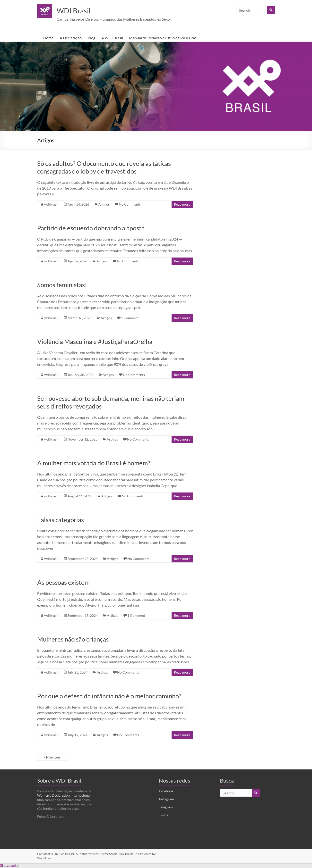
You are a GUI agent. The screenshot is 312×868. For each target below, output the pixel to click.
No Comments (130, 204)
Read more (182, 204)
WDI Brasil (77, 10)
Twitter (164, 815)
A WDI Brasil (112, 38)
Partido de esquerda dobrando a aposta (91, 228)
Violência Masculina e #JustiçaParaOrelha (95, 342)
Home (48, 38)
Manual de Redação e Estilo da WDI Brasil (164, 38)
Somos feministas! (62, 285)
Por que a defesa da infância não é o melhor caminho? (109, 696)
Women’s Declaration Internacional (64, 796)
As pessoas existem (63, 583)
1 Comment (130, 318)
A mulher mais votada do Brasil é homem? (94, 463)
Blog (91, 38)
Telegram (166, 807)
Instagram (166, 799)
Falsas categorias (61, 520)
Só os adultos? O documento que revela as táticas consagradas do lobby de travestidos (104, 167)
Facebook (166, 791)
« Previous (52, 757)
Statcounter (10, 865)
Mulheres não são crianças (73, 639)
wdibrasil (51, 204)
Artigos (104, 204)
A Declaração (71, 38)
